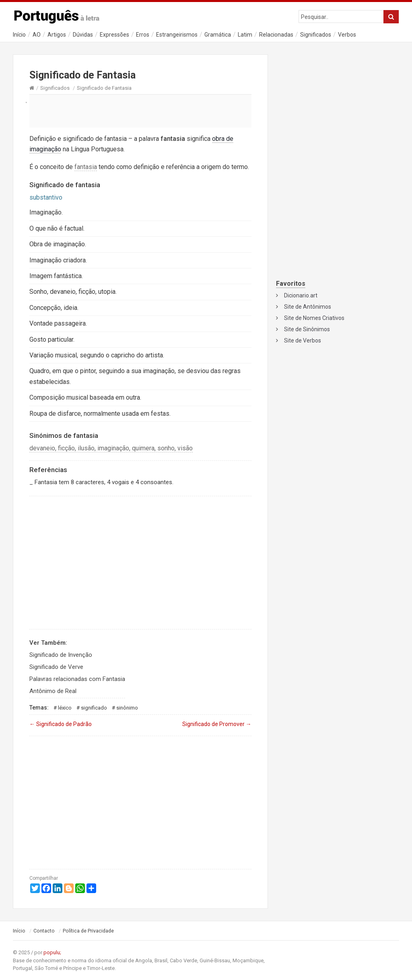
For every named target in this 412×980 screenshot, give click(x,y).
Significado (94, 708)
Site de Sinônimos (307, 329)
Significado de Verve (56, 667)
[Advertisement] (140, 111)
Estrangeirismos (177, 35)
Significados (316, 35)
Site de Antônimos (308, 307)
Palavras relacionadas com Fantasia (77, 679)
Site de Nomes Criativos (314, 318)
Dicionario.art (301, 295)
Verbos (347, 35)
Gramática (218, 35)
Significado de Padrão (61, 724)
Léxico (65, 708)
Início (19, 35)
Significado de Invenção (61, 655)
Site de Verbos (303, 340)
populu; (52, 952)
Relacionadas (276, 35)
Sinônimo (127, 708)
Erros (143, 35)
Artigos (57, 35)
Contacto (44, 931)
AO (37, 35)
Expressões (114, 35)
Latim (245, 35)
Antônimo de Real (53, 691)
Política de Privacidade (88, 931)
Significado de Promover (217, 724)
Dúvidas (83, 35)
